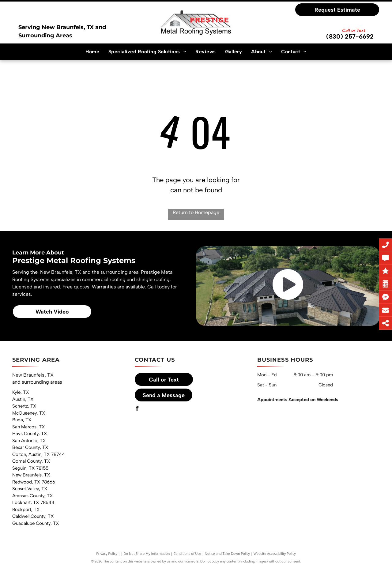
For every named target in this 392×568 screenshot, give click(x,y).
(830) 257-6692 (350, 36)
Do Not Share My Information (147, 553)
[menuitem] (92, 52)
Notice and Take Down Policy (228, 553)
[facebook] (137, 409)
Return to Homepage (196, 212)
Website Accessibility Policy (275, 553)
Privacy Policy (107, 553)
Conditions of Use (187, 553)
